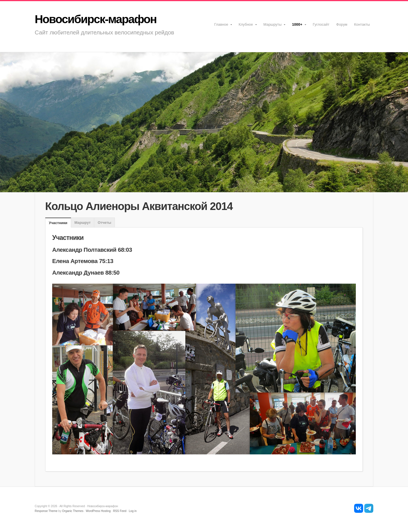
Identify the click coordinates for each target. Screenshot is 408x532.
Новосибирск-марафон (96, 19)
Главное (222, 26)
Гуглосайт (321, 24)
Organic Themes (73, 511)
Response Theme (46, 511)
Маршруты (273, 26)
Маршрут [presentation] (83, 223)
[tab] (58, 223)
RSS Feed (120, 511)
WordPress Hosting (98, 511)
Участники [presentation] (58, 223)
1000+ (298, 26)
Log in (133, 511)
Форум (342, 24)
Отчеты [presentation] (104, 223)
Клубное (246, 26)
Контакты (362, 24)
